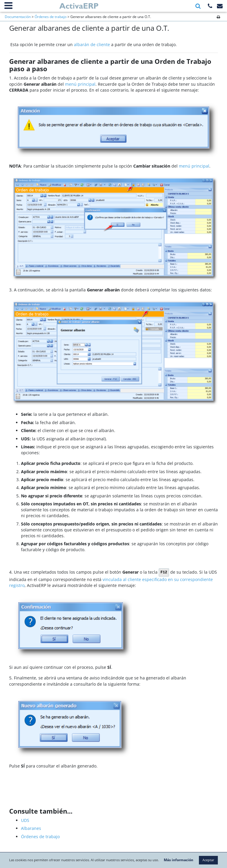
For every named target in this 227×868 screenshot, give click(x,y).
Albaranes (31, 828)
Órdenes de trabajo (51, 16)
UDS (25, 820)
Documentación (18, 16)
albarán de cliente (92, 44)
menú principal (80, 84)
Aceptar (113, 860)
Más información (196, 848)
